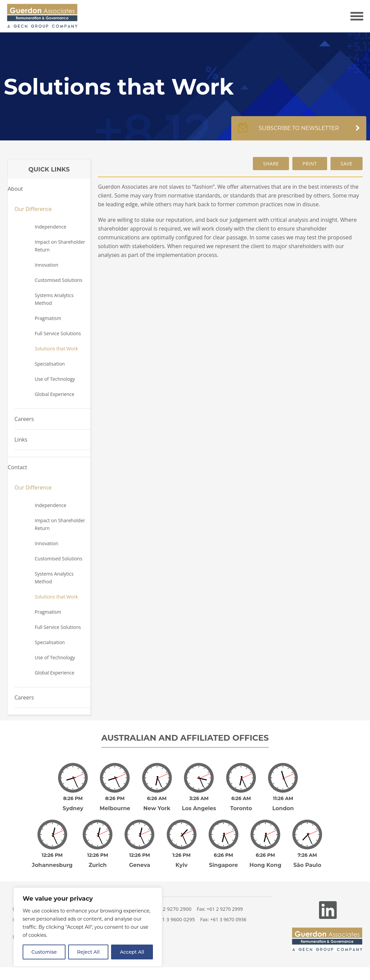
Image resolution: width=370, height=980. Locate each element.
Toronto (241, 808)
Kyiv (182, 865)
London (283, 808)
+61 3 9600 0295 (176, 919)
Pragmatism (48, 318)
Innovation (47, 265)
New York (157, 808)
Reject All (88, 952)
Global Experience (55, 394)
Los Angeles (199, 808)
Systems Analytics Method (54, 299)
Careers (24, 419)
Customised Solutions (59, 280)
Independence (51, 227)
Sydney (73, 808)
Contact (17, 467)
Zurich (98, 865)
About (15, 189)
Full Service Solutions (58, 333)
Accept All (132, 952)
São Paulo (307, 865)
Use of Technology (55, 379)
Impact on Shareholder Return (60, 246)
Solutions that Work (56, 349)
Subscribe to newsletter (299, 132)
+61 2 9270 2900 (172, 909)
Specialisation (50, 364)
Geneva (140, 865)
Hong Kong (266, 865)
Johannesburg (52, 865)
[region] (88, 927)
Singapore (223, 865)
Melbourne (115, 808)
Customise (44, 952)
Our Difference (33, 209)
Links (21, 440)
